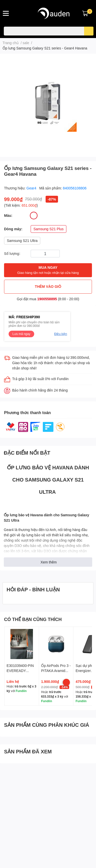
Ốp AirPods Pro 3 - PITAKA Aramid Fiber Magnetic (56, 670)
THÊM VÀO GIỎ (48, 286)
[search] (89, 31)
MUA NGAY (48, 270)
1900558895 (47, 299)
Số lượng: (12, 253)
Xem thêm (49, 562)
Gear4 (32, 188)
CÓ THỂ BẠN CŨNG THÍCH (33, 619)
